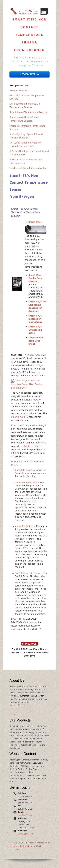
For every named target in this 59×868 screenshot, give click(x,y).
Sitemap (13, 715)
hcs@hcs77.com (31, 65)
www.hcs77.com (17, 705)
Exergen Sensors (18, 90)
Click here (28, 446)
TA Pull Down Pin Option (28, 573)
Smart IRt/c (35, 222)
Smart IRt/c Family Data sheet (35, 278)
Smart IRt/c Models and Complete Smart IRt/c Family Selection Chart (27, 384)
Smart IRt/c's (18, 417)
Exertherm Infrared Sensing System (28, 168)
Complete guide (24, 470)
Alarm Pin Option (24, 526)
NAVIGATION (29, 74)
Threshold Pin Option (26, 482)
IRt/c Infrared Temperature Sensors (28, 112)
